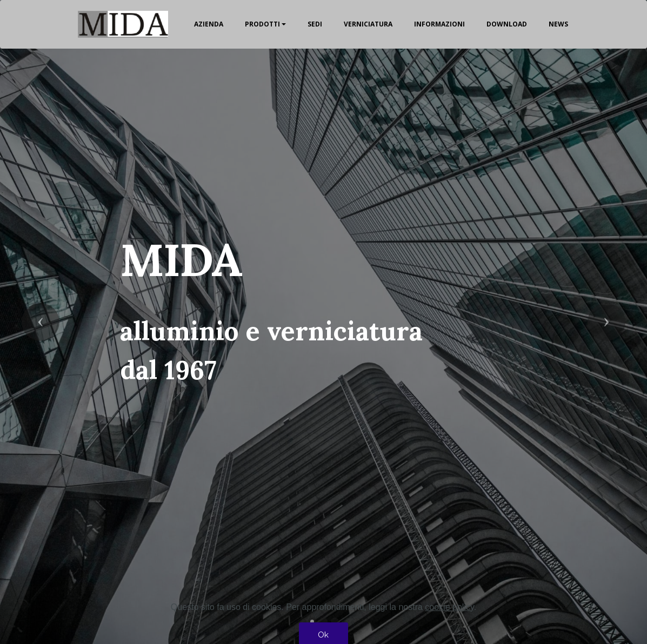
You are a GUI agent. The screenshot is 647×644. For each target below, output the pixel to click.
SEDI (315, 24)
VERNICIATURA (368, 24)
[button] (41, 322)
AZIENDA (209, 24)
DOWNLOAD (507, 24)
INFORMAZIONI (439, 24)
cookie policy (449, 620)
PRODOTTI (262, 24)
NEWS (558, 24)
